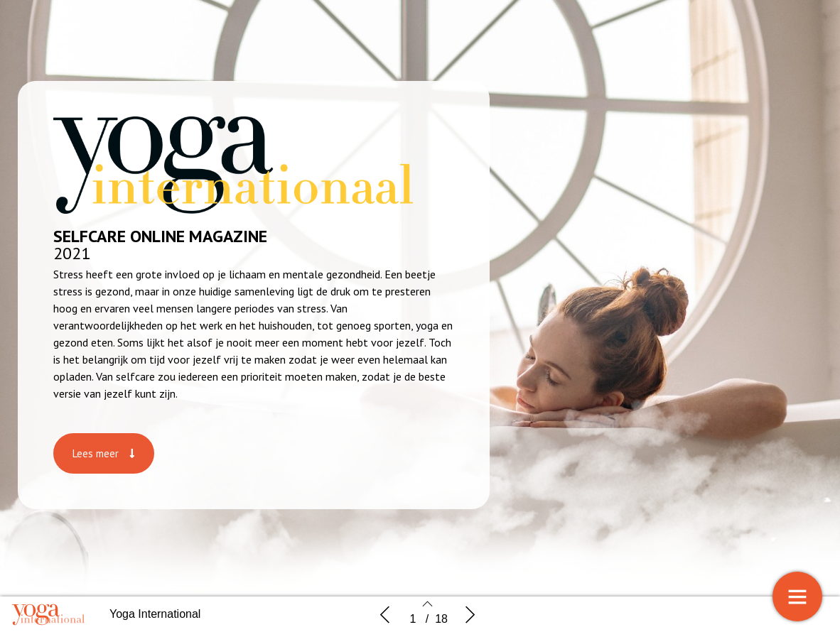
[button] (104, 453)
